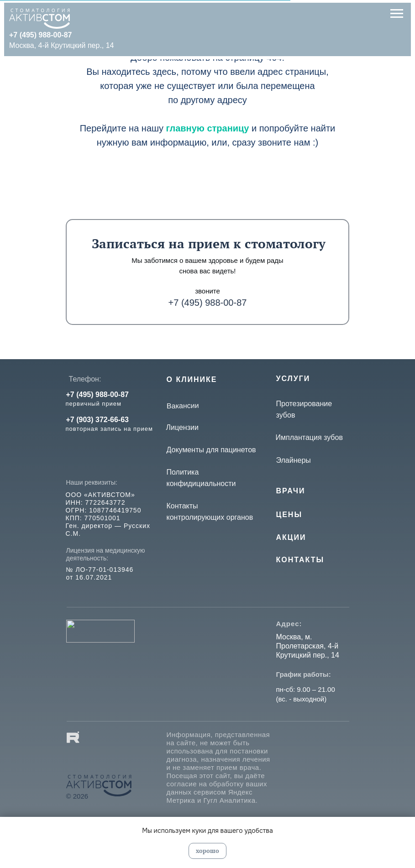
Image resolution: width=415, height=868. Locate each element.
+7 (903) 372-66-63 (97, 420)
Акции (291, 537)
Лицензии (182, 427)
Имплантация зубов (309, 437)
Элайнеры (294, 460)
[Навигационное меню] (397, 14)
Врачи (291, 491)
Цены (289, 515)
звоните (207, 291)
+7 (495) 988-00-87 (208, 303)
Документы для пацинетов (211, 450)
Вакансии (182, 406)
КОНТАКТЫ (300, 560)
